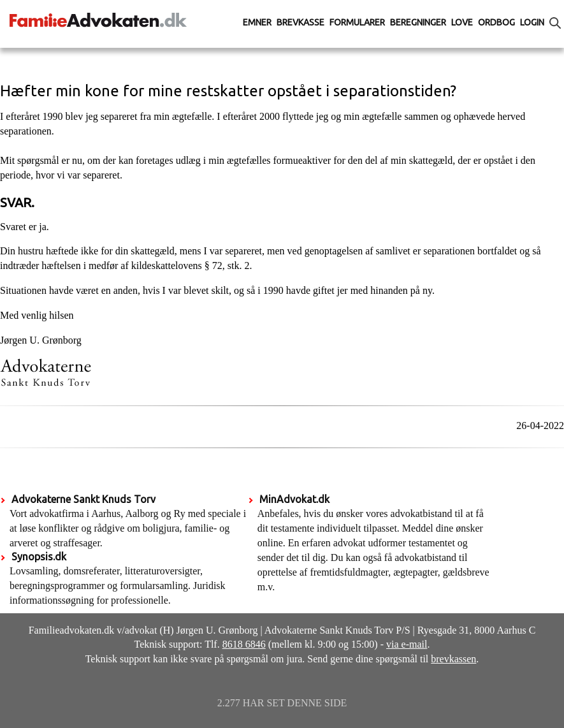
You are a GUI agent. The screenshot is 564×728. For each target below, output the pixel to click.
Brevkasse (300, 22)
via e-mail (407, 644)
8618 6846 (244, 644)
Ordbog (496, 22)
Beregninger (418, 22)
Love (462, 22)
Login (532, 22)
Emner (257, 22)
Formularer (357, 22)
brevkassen (453, 659)
